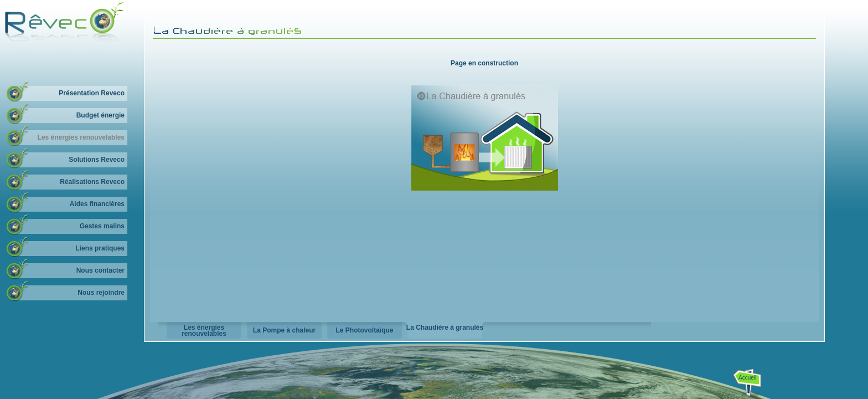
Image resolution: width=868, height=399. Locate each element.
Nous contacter (100, 270)
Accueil (747, 378)
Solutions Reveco (97, 160)
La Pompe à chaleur (284, 330)
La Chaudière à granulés (445, 328)
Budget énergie (100, 115)
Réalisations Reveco (92, 182)
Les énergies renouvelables (81, 137)
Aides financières (97, 204)
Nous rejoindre (101, 293)
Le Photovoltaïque (364, 330)
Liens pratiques (100, 248)
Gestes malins (102, 226)
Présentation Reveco (92, 93)
